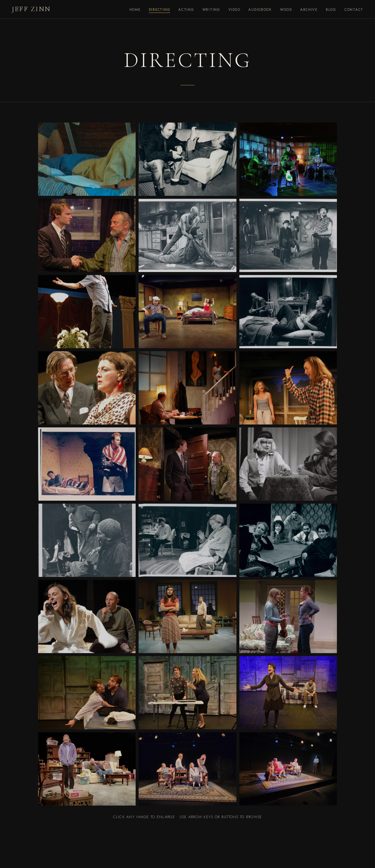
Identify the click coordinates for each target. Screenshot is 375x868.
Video (235, 10)
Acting (186, 10)
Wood (286, 10)
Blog (331, 10)
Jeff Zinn (31, 9)
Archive (309, 10)
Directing (160, 10)
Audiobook (260, 10)
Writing (211, 10)
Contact (354, 10)
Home (135, 10)
